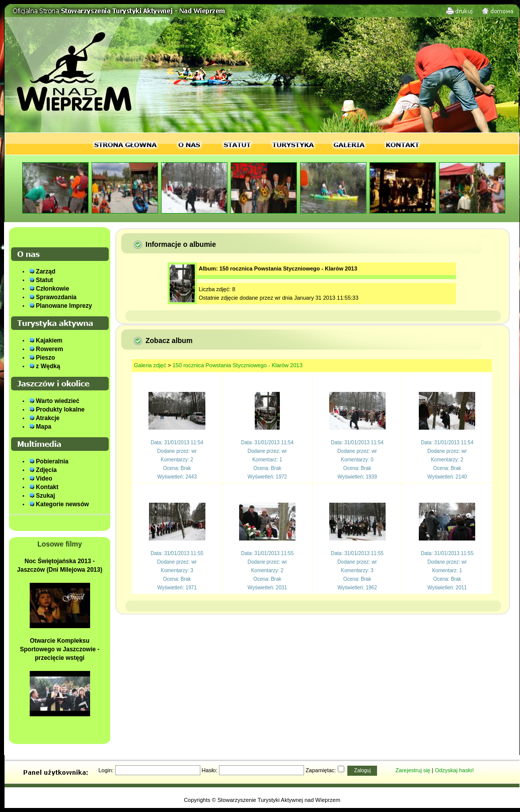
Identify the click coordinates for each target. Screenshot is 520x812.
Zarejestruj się (413, 770)
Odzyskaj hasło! (455, 770)
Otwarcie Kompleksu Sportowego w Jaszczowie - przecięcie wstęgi (59, 649)
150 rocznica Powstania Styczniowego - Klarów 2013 (238, 365)
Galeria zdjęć (150, 365)
